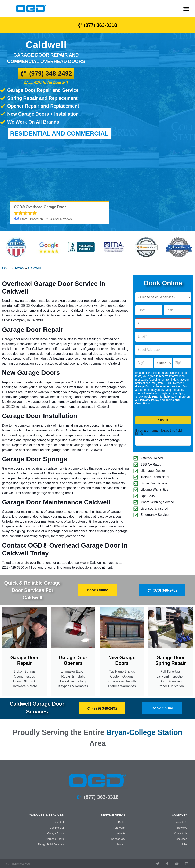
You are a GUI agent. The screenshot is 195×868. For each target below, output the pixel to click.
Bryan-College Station (144, 732)
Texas (19, 268)
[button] (186, 9)
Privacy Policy (150, 400)
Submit (163, 420)
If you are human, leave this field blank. (158, 432)
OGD (6, 268)
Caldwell (35, 268)
